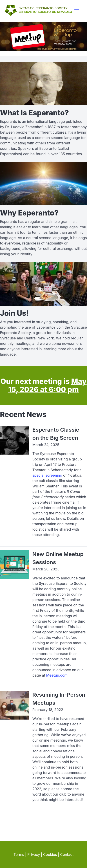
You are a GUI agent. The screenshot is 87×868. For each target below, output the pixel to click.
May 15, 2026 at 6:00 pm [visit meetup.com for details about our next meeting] (47, 385)
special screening (47, 475)
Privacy (34, 855)
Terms (19, 855)
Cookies (50, 855)
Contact (67, 855)
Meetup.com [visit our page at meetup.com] (57, 675)
